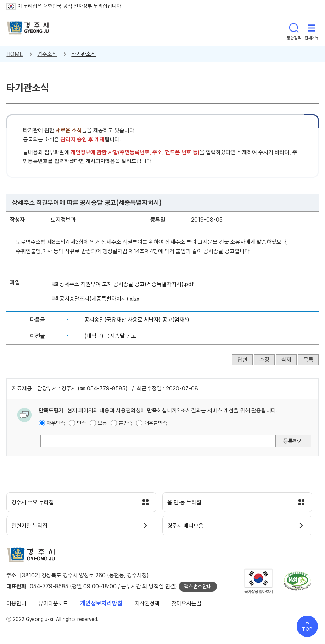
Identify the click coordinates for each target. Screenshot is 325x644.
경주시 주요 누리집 (37, 503)
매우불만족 (156, 423)
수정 (264, 360)
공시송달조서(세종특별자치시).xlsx (99, 299)
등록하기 (293, 441)
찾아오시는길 (186, 606)
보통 (102, 423)
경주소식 (47, 54)
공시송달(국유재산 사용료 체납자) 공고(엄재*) (137, 320)
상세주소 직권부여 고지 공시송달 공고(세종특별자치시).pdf (127, 284)
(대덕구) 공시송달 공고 (110, 336)
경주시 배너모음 (189, 528)
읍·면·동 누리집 (188, 503)
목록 (308, 360)
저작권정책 (147, 606)
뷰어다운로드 (53, 606)
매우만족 (56, 423)
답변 (242, 360)
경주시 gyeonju (29, 29)
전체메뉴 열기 (312, 29)
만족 (82, 423)
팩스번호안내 (198, 589)
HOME (15, 54)
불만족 (126, 423)
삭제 (286, 360)
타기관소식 (84, 54)
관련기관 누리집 (33, 528)
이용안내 (16, 606)
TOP (307, 629)
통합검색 (294, 29)
